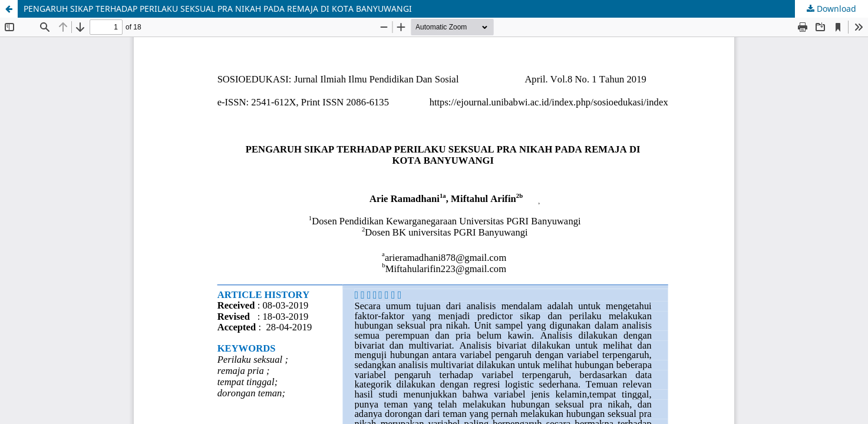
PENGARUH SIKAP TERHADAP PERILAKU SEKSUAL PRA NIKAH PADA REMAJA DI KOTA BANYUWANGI (218, 9)
